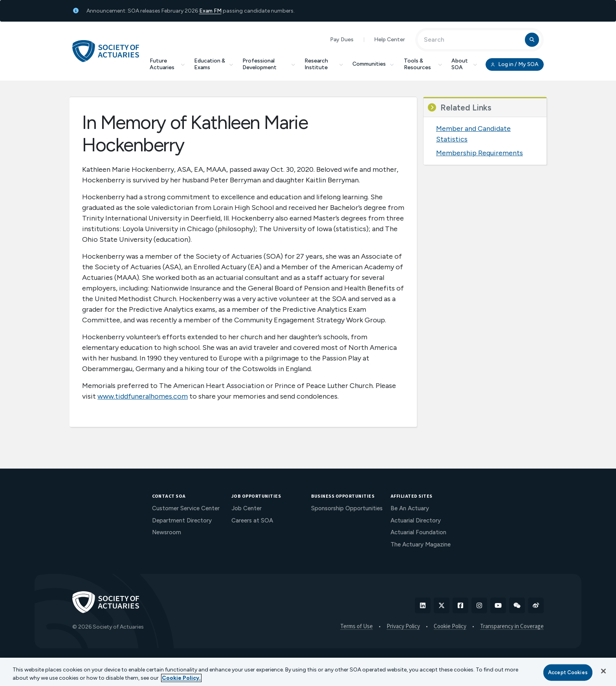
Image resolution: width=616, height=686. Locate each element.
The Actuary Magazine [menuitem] (421, 544)
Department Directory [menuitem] (182, 520)
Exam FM (210, 11)
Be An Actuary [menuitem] (410, 508)
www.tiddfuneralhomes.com (143, 396)
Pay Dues (342, 40)
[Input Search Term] (472, 40)
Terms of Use (357, 627)
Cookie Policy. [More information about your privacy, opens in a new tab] (181, 678)
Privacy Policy (403, 627)
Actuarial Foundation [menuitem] (418, 532)
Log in (515, 64)
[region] (308, 672)
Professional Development (269, 64)
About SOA (464, 64)
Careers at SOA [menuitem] (252, 520)
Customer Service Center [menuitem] (186, 508)
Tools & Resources (423, 64)
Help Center (390, 40)
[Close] (603, 671)
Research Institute (324, 64)
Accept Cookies (568, 672)
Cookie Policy (450, 627)
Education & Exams (214, 64)
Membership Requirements (479, 153)
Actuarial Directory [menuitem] (416, 520)
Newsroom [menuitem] (167, 532)
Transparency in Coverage (512, 627)
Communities (374, 64)
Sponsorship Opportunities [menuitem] (347, 508)
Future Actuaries (167, 64)
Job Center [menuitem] (247, 508)
